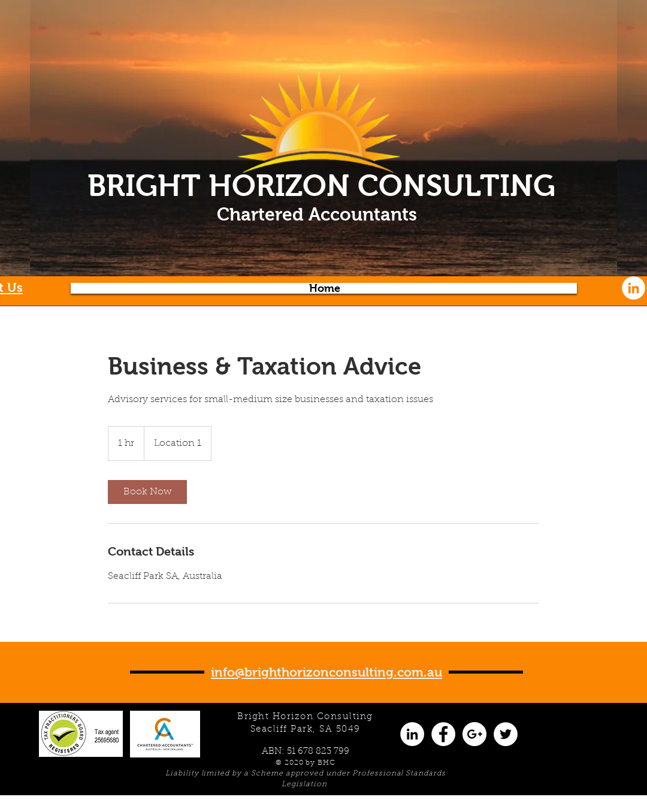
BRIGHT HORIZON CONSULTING (321, 185)
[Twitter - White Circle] (506, 734)
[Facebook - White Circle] (443, 734)
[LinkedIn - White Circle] (634, 288)
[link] (147, 492)
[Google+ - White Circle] (474, 734)
